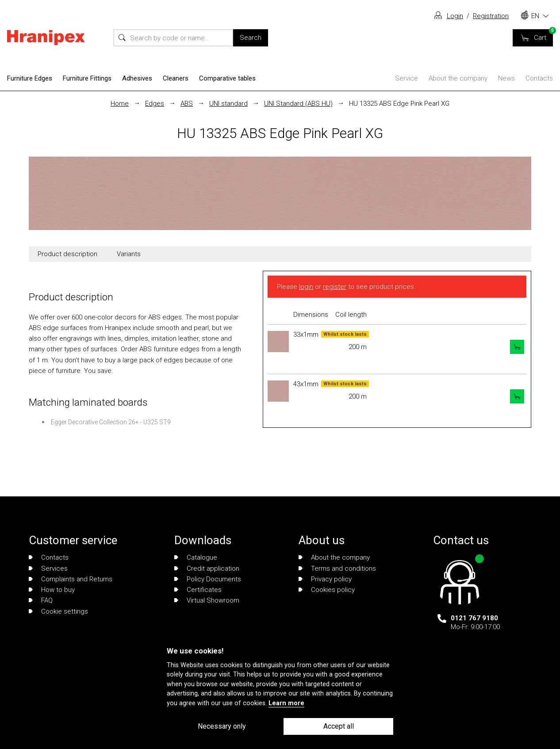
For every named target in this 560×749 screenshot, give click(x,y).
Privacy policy (325, 579)
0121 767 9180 (474, 618)
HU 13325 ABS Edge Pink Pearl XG (399, 104)
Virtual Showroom (207, 600)
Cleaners (176, 78)
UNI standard (228, 104)
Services (48, 568)
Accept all (339, 726)
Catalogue (196, 557)
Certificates (198, 590)
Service (407, 78)
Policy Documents (208, 579)
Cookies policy (327, 590)
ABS (187, 104)
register (335, 287)
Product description (67, 254)
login (306, 287)
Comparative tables (227, 78)
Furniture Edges (30, 78)
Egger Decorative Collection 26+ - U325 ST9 (111, 422)
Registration (491, 16)
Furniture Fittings (87, 78)
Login (455, 16)
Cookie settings (58, 611)
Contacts (539, 78)
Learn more (286, 703)
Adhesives (137, 78)
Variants (129, 254)
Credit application (207, 568)
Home (120, 104)
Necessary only (222, 726)
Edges (155, 104)
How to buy (52, 590)
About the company (458, 78)
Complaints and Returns (71, 579)
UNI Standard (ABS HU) (298, 104)
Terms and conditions (337, 568)
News (506, 78)
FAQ (41, 600)
